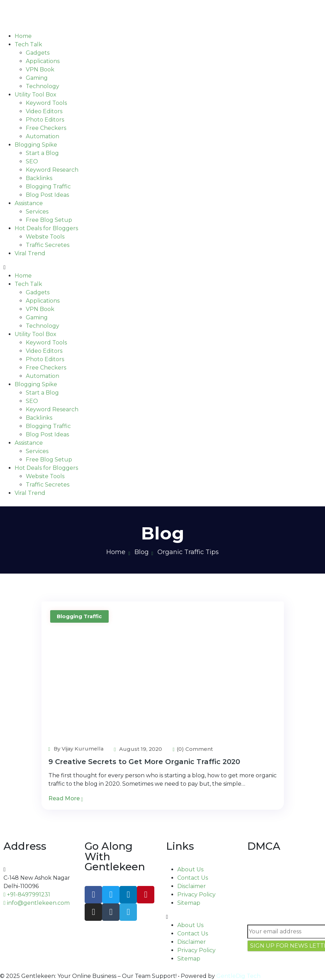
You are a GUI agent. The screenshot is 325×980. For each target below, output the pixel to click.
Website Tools (45, 237)
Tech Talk (28, 44)
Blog (142, 552)
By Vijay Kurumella (77, 749)
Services (37, 212)
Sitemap (189, 903)
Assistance (29, 203)
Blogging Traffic (48, 186)
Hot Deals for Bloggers (46, 228)
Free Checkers (46, 128)
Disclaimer (192, 886)
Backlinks (39, 178)
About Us (190, 869)
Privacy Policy (196, 895)
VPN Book (40, 69)
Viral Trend (30, 253)
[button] (162, 267)
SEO (32, 161)
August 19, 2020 (140, 749)
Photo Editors (45, 120)
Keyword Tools (46, 103)
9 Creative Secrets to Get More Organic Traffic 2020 (144, 762)
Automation (42, 136)
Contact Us (193, 878)
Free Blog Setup (49, 220)
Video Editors (44, 111)
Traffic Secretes (48, 245)
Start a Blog (42, 153)
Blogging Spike (36, 145)
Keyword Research (52, 170)
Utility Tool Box (36, 95)
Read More (66, 798)
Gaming (37, 78)
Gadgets (38, 53)
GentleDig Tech (238, 976)
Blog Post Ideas (47, 195)
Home (23, 36)
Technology (42, 86)
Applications (43, 61)
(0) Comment (195, 749)
